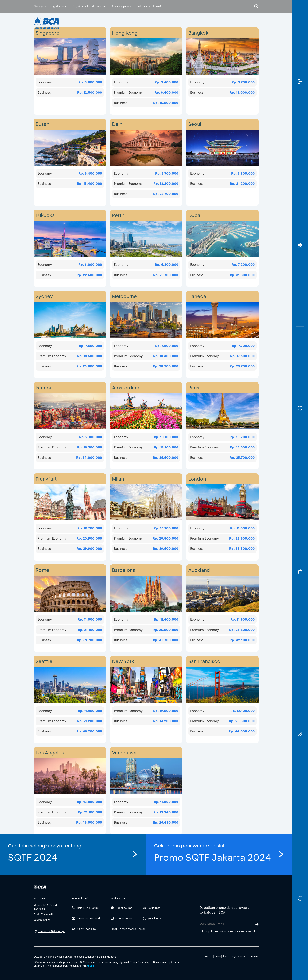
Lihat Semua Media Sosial (128, 929)
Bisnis (144, 23)
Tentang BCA (171, 23)
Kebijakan (222, 956)
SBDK (208, 956)
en (255, 23)
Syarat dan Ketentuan (245, 956)
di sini (91, 966)
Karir (197, 23)
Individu (121, 23)
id (248, 23)
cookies (140, 6)
